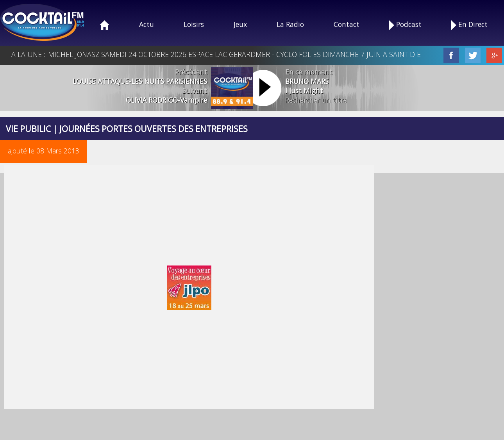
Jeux (240, 24)
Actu (147, 24)
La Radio (290, 24)
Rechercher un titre (316, 100)
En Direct (469, 25)
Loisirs (194, 24)
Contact (347, 24)
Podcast (405, 25)
